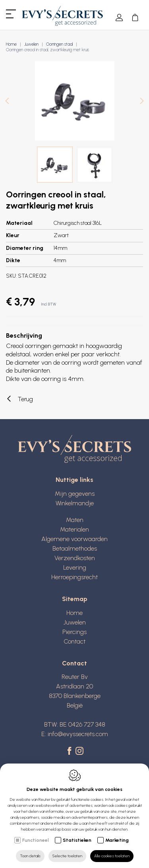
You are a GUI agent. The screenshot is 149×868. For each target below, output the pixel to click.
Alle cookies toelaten (112, 856)
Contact (74, 641)
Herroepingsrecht (74, 577)
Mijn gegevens (75, 494)
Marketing (117, 840)
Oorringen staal (59, 44)
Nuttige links (74, 480)
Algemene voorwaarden (74, 539)
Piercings (74, 632)
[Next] (142, 102)
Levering (75, 567)
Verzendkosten (75, 558)
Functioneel (36, 840)
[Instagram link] (79, 752)
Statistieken (77, 840)
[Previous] (7, 102)
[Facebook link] (71, 752)
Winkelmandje (75, 503)
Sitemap (75, 599)
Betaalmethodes (75, 548)
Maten (75, 520)
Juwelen (31, 44)
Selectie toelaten (67, 856)
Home (11, 44)
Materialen (74, 529)
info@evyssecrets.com (78, 734)
